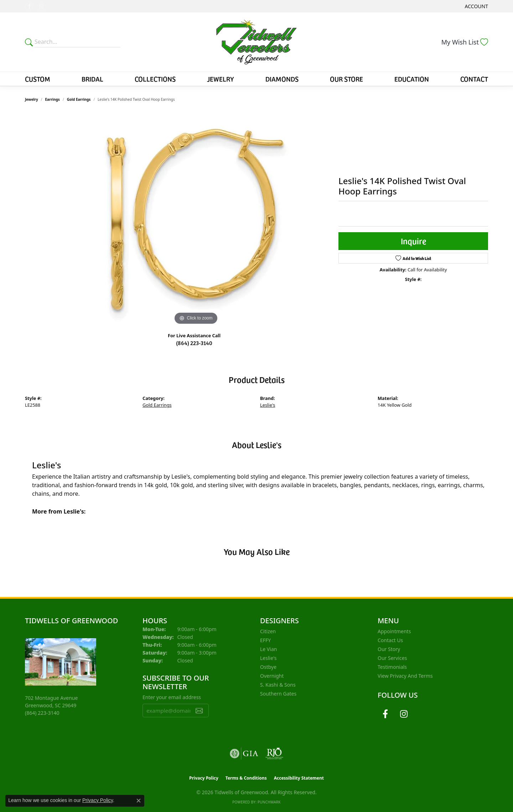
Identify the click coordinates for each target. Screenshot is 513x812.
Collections (155, 79)
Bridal (92, 79)
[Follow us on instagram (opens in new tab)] (41, 6)
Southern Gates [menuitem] (278, 694)
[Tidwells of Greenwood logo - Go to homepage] (257, 42)
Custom (38, 79)
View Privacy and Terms (405, 676)
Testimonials (392, 667)
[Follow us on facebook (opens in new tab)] (29, 6)
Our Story (389, 649)
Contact (474, 79)
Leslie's (268, 405)
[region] (196, 220)
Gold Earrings (79, 99)
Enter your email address (172, 697)
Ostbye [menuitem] (268, 667)
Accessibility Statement (299, 778)
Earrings (53, 99)
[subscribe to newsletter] (199, 710)
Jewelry (221, 79)
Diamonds (282, 79)
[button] (476, 6)
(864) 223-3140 (194, 343)
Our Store (346, 79)
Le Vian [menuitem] (268, 649)
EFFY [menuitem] (265, 640)
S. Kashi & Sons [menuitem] (278, 685)
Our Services (392, 658)
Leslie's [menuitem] (268, 658)
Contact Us (390, 640)
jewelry (32, 99)
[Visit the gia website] (244, 754)
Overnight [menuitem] (272, 676)
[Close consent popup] (139, 801)
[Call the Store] (42, 713)
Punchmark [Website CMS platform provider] (269, 802)
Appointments (394, 631)
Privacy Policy (204, 778)
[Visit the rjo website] (274, 754)
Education (412, 79)
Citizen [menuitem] (268, 631)
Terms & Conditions (246, 778)
